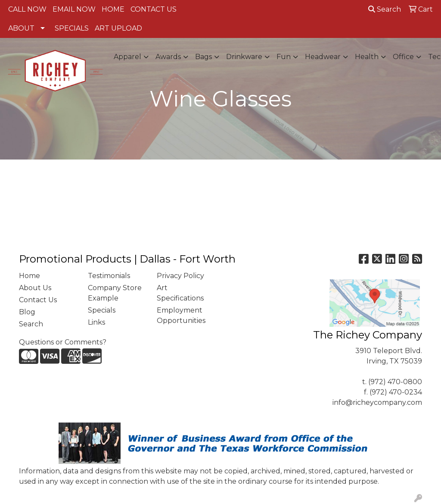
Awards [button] (168, 57)
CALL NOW (27, 9)
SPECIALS (72, 28)
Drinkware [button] (244, 57)
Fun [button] (284, 57)
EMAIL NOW (74, 9)
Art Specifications (180, 293)
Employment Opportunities (181, 315)
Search (385, 9)
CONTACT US (154, 9)
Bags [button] (203, 57)
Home (30, 276)
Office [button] (403, 57)
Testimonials (109, 276)
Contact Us (38, 300)
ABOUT (21, 28)
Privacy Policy (180, 276)
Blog (27, 312)
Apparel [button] (127, 57)
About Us (35, 288)
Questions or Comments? (63, 342)
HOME (113, 9)
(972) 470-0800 (395, 382)
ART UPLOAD (118, 28)
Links (96, 322)
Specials (102, 310)
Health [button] (367, 57)
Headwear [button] (323, 57)
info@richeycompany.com (377, 402)
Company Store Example (115, 293)
